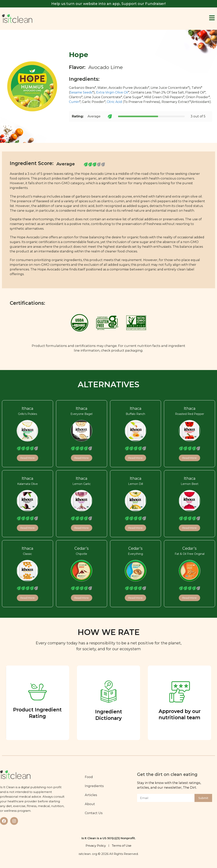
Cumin (74, 102)
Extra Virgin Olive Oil (112, 92)
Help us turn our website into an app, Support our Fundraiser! (108, 4)
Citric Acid (115, 102)
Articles (92, 795)
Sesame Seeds (81, 92)
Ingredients (95, 786)
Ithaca (27, 409)
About (90, 804)
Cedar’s (82, 548)
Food (89, 777)
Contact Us (94, 813)
